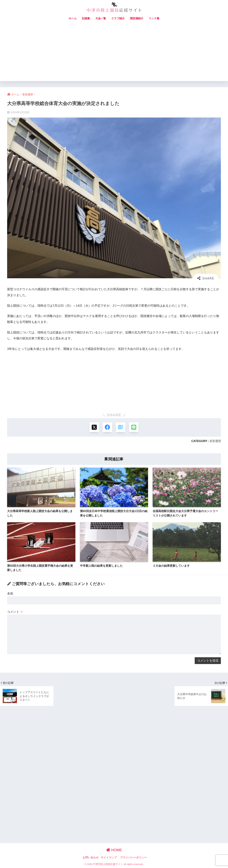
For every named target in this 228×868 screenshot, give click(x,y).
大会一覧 (101, 18)
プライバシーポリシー (133, 857)
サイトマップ (109, 857)
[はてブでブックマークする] (121, 427)
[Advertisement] (114, 54)
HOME (114, 850)
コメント (15, 612)
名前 (10, 594)
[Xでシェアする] (94, 427)
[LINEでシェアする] (134, 427)
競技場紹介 (137, 18)
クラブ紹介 (118, 18)
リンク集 (154, 18)
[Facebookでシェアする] (107, 427)
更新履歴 (215, 441)
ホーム (73, 18)
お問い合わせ (91, 857)
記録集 (86, 18)
